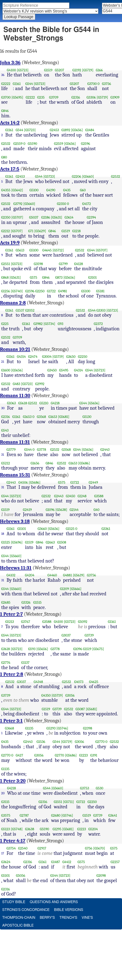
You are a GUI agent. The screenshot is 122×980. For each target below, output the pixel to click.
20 (3, 793)
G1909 (115, 97)
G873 (59, 277)
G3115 (5, 802)
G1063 (12, 403)
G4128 (79, 264)
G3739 (89, 635)
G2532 (6, 144)
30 (3, 408)
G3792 (18, 204)
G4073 (79, 682)
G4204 (30, 575)
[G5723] (23, 70)
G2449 (93, 482)
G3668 (9, 728)
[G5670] (99, 848)
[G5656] (77, 130)
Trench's (68, 918)
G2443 (105, 450)
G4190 (51, 190)
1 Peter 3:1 (11, 721)
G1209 (64, 589)
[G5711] (68, 802)
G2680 (56, 815)
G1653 (27, 417)
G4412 (67, 862)
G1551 (58, 802)
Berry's (47, 918)
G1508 (62, 542)
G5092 (83, 622)
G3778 (42, 450)
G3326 (26, 602)
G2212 (6, 231)
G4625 (94, 682)
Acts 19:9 (10, 243)
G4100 (11, 70)
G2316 (76, 97)
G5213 (10, 622)
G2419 (27, 510)
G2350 (61, 204)
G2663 (50, 542)
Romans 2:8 (13, 303)
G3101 (93, 277)
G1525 (70, 529)
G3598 (38, 264)
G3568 (41, 417)
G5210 (44, 403)
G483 (16, 384)
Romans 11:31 (15, 442)
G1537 (20, 310)
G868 (5, 277)
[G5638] (61, 510)
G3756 (106, 84)
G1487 (56, 862)
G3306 (91, 97)
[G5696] (17, 542)
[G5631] (57, 217)
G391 (94, 755)
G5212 (6, 463)
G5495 (64, 370)
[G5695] (17, 97)
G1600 (6, 370)
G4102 (11, 575)
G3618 (6, 649)
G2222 (6, 84)
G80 (4, 157)
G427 (20, 755)
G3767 (26, 622)
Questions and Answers (54, 902)
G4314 (21, 357)
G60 (83, 190)
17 (3, 853)
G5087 (80, 709)
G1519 (48, 70)
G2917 (42, 848)
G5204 (93, 829)
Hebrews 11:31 (16, 568)
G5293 (51, 728)
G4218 (55, 403)
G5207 (60, 70)
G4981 (63, 291)
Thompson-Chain (19, 918)
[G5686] (84, 463)
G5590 (33, 144)
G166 (99, 70)
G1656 (35, 463)
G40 (97, 510)
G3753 (85, 788)
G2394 (91, 217)
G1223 (84, 755)
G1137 (25, 663)
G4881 (68, 575)
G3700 (92, 84)
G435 (67, 190)
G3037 (66, 635)
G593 (32, 649)
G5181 (100, 291)
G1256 (6, 291)
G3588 (99, 496)
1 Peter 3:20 (13, 781)
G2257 (115, 862)
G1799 (63, 264)
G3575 (6, 815)
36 (3, 75)
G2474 (33, 357)
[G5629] (40, 231)
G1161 (17, 84)
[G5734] (49, 324)
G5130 (87, 417)
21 (3, 362)
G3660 (42, 529)
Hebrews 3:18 (15, 521)
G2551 (6, 264)
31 (3, 455)
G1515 (37, 602)
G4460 (52, 575)
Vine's (87, 918)
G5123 (6, 829)
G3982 (38, 324)
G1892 (66, 130)
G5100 (34, 190)
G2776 (6, 663)
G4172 (86, 204)
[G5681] (64, 417)
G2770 (100, 742)
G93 (61, 324)
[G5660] (88, 176)
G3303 (101, 310)
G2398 (88, 728)
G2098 (101, 876)
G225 (5, 324)
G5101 (22, 529)
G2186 (46, 217)
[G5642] (17, 190)
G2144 (74, 510)
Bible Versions (69, 910)
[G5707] (17, 217)
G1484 (90, 130)
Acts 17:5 (10, 169)
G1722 (51, 291)
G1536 (41, 742)
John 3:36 (10, 63)
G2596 (86, 144)
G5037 (34, 217)
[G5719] (88, 70)
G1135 (29, 728)
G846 (5, 111)
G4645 (47, 250)
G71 (31, 231)
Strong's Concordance (26, 910)
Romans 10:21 (15, 349)
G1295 (57, 829)
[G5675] (98, 649)
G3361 (106, 529)
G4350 (46, 695)
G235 (41, 97)
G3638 (30, 829)
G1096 (50, 510)
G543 (5, 430)
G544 (29, 84)
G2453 (54, 130)
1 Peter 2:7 (11, 614)
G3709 (54, 97)
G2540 (23, 848)
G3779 (11, 450)
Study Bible (14, 902)
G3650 (71, 357)
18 (3, 534)
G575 (34, 277)
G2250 (40, 291)
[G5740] (17, 291)
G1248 (82, 496)
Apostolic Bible (18, 925)
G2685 (6, 602)
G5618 (23, 403)
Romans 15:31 (15, 475)
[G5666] (76, 589)
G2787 (24, 815)
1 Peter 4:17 (13, 841)
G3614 (69, 217)
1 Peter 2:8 (12, 674)
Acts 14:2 (10, 123)
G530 (99, 788)
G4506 (23, 482)
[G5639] (79, 575)
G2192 (77, 70)
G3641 (113, 815)
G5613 (20, 250)
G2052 (30, 310)
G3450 (52, 370)
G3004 (47, 357)
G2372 (98, 324)
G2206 (77, 176)
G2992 (40, 384)
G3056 (70, 695)
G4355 (6, 190)
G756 (89, 848)
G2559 (18, 144)
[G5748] (17, 829)
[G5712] (58, 250)
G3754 (11, 848)
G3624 (6, 862)
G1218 (76, 231)
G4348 (38, 682)
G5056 (21, 876)
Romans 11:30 (15, 396)
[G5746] (62, 728)
